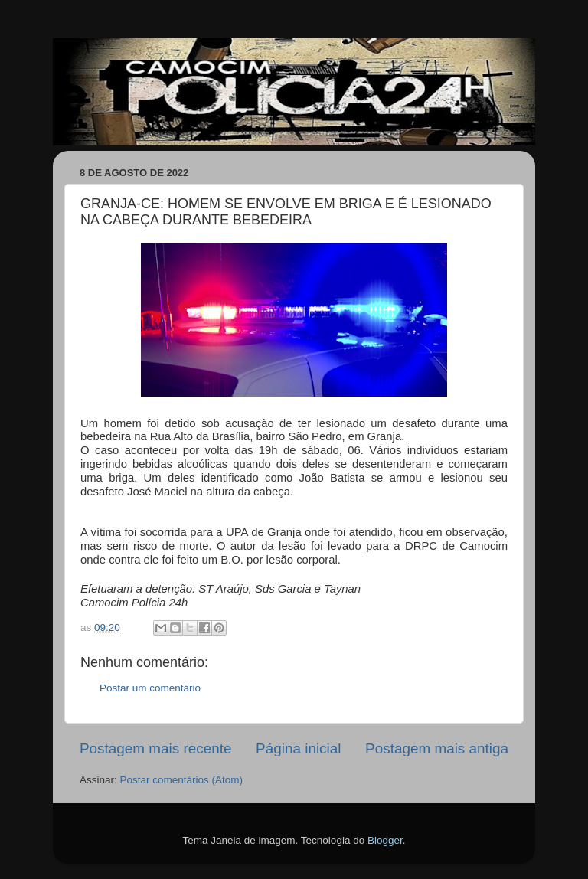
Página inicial (298, 748)
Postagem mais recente (155, 748)
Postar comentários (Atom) (182, 780)
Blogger (385, 840)
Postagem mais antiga (437, 748)
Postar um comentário (150, 688)
